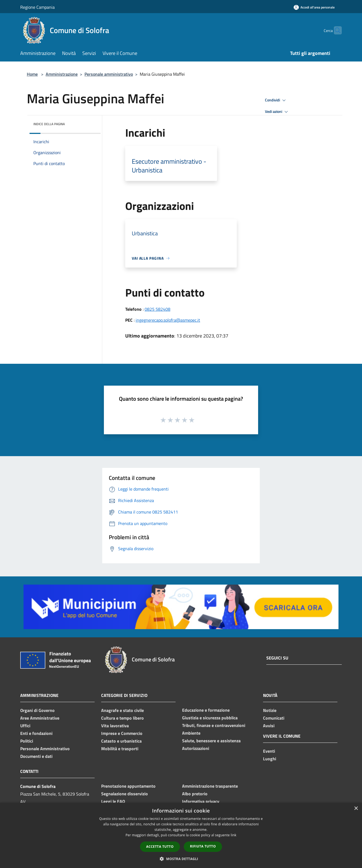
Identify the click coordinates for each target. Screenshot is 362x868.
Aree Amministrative (40, 718)
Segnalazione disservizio (125, 794)
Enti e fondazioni (36, 733)
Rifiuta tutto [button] (203, 846)
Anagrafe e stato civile (122, 710)
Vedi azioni (277, 112)
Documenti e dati (36, 756)
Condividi (276, 100)
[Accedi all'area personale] (314, 7)
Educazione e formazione (206, 710)
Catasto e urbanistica (121, 741)
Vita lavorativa (115, 726)
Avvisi (269, 726)
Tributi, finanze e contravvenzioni (214, 725)
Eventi (269, 751)
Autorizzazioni (196, 748)
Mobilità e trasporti (120, 749)
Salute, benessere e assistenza (211, 741)
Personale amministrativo (109, 74)
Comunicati (274, 718)
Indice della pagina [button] (49, 124)
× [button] (356, 809)
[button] (181, 859)
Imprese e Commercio (122, 733)
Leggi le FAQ (113, 801)
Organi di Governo (37, 710)
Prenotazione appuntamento (128, 786)
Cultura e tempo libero (122, 718)
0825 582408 (157, 309)
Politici (27, 741)
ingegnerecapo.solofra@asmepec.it (168, 320)
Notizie (270, 710)
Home (32, 74)
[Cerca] (335, 30)
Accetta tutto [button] (160, 847)
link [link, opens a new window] (234, 835)
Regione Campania (37, 7)
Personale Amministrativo (45, 749)
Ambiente (191, 733)
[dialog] (181, 835)
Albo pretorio (195, 794)
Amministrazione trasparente (210, 786)
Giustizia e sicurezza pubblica (210, 718)
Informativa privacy (201, 801)
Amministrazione (62, 74)
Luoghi (270, 759)
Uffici (25, 726)
